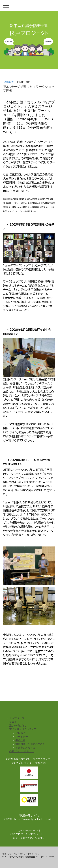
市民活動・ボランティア (23, 729)
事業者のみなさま (25, 748)
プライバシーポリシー (18, 854)
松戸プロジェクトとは (22, 751)
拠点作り (20, 740)
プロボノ (20, 733)
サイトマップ (35, 854)
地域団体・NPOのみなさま (30, 744)
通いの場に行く (18, 725)
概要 (4, 854)
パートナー (22, 736)
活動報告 (9, 82)
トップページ (17, 718)
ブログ (13, 722)
